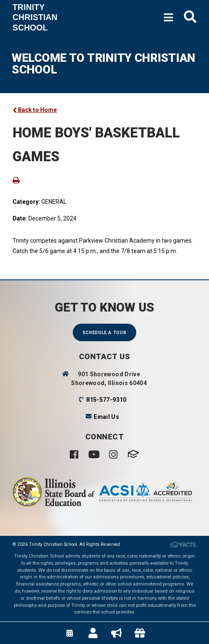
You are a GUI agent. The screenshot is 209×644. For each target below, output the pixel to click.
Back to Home (35, 110)
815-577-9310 (106, 400)
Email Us (106, 417)
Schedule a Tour (104, 333)
